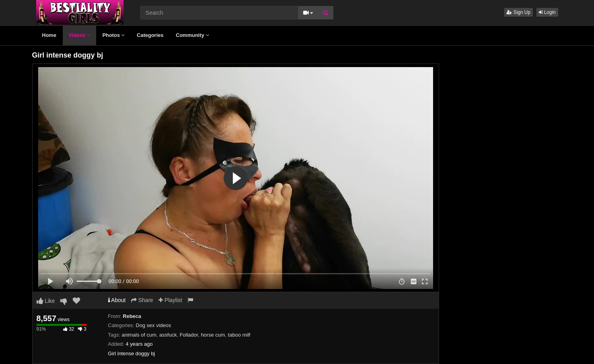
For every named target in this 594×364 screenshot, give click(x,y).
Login (547, 12)
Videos (79, 35)
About (117, 300)
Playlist (170, 300)
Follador (189, 335)
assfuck (168, 335)
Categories (150, 35)
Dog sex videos (154, 325)
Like (46, 301)
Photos (114, 35)
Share (142, 300)
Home (49, 35)
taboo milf (239, 335)
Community (193, 35)
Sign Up (519, 12)
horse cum (213, 335)
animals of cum (139, 335)
